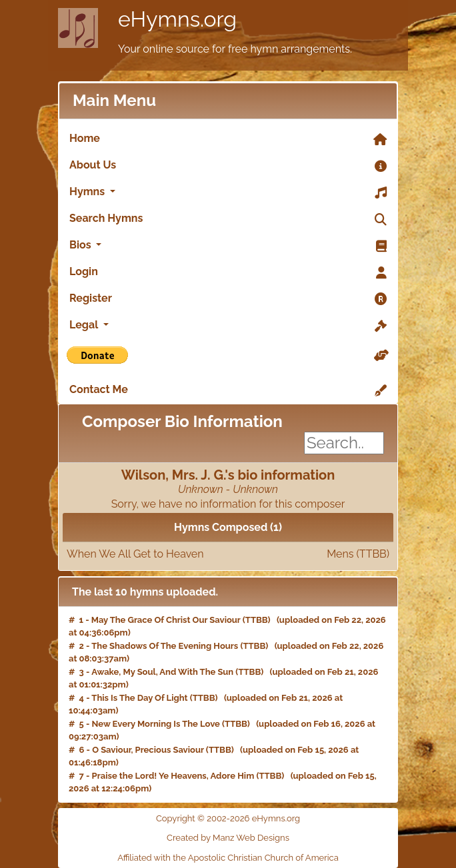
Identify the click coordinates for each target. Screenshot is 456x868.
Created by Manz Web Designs (228, 838)
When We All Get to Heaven (228, 554)
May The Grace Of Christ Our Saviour (166, 620)
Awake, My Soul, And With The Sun (162, 672)
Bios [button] (228, 246)
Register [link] (228, 299)
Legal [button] (228, 326)
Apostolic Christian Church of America (263, 858)
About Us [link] (228, 166)
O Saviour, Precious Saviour (148, 750)
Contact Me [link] (228, 390)
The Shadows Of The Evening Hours (165, 646)
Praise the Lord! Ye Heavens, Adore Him (173, 776)
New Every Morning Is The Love (156, 724)
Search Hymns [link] (228, 219)
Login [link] (228, 272)
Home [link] (228, 139)
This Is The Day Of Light (139, 698)
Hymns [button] (228, 193)
